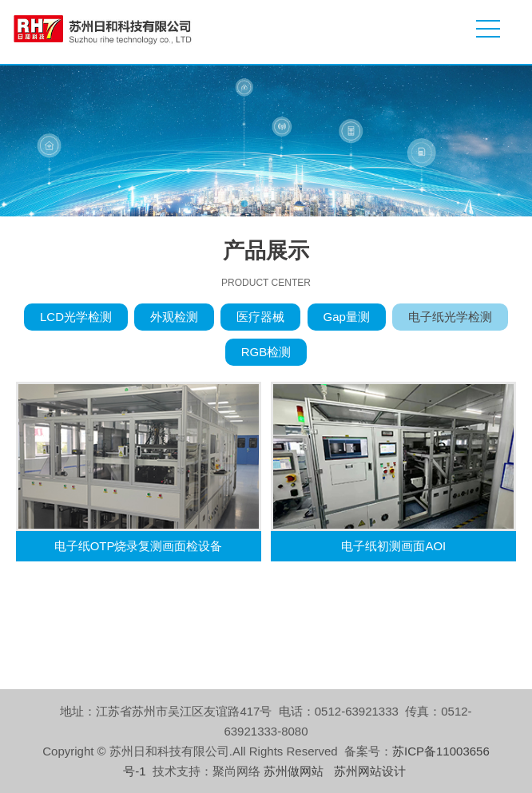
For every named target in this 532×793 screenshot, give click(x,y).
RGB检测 (266, 352)
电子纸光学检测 (450, 317)
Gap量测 (347, 317)
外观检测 (174, 317)
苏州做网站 (294, 771)
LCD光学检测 (76, 317)
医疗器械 (260, 317)
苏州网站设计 (370, 771)
